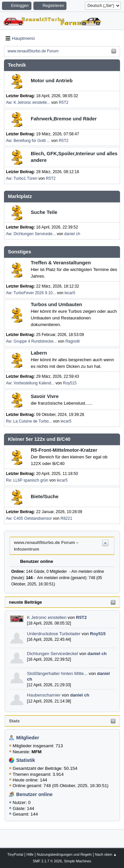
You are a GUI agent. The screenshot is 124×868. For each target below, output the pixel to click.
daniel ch (97, 654)
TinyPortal (15, 854)
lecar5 (70, 293)
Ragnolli (73, 341)
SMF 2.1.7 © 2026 (47, 861)
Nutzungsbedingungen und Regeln (64, 854)
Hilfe (30, 854)
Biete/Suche (45, 497)
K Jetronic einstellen (47, 617)
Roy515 (98, 634)
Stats (14, 721)
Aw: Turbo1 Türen (22, 178)
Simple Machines (78, 861)
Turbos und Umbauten (56, 304)
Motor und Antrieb (52, 81)
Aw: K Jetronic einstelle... (28, 102)
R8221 (66, 518)
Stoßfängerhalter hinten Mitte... (57, 673)
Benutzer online (34, 794)
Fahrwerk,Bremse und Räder (64, 119)
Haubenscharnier (44, 695)
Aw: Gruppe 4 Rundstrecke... (31, 341)
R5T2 (82, 617)
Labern (39, 353)
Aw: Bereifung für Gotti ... (28, 141)
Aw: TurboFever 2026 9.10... (31, 293)
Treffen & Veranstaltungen (61, 263)
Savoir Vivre (45, 396)
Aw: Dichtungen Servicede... (31, 234)
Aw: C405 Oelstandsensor (29, 518)
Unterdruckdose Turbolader (54, 634)
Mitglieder (28, 738)
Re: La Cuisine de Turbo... (29, 421)
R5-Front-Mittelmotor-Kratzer (64, 450)
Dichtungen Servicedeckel (53, 654)
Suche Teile (44, 212)
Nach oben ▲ (106, 854)
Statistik (26, 760)
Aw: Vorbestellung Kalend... (30, 383)
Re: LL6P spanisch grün (27, 480)
